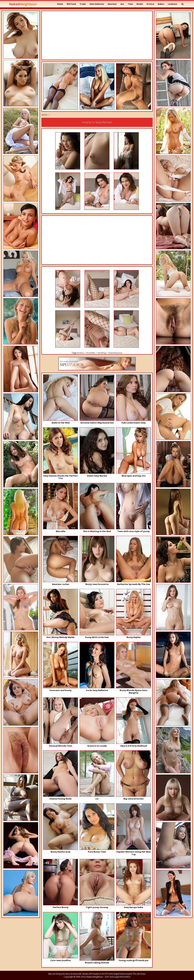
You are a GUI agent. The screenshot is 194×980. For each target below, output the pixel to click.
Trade (83, 4)
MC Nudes (84, 974)
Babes (161, 4)
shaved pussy (115, 353)
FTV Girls (109, 974)
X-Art (102, 974)
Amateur (112, 4)
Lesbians (173, 4)
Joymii (129, 974)
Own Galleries (97, 4)
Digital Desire (120, 974)
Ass (122, 4)
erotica (80, 353)
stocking (102, 353)
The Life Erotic (139, 974)
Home (60, 4)
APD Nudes (94, 974)
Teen (130, 4)
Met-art (52, 974)
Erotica (150, 4)
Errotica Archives (71, 974)
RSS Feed (71, 4)
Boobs (140, 4)
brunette (91, 353)
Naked (23, 4)
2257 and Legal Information (118, 977)
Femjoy (59, 974)
